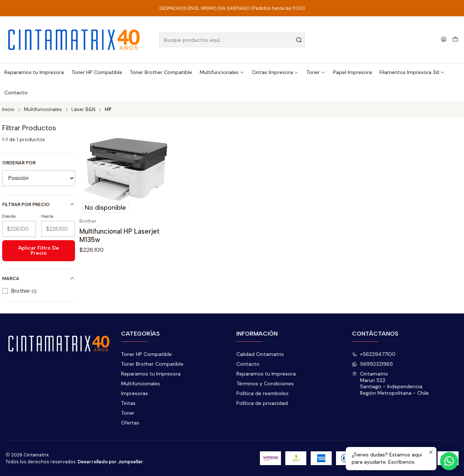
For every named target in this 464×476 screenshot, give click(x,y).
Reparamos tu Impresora (151, 374)
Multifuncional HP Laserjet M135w (119, 235)
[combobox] (232, 40)
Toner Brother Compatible (152, 364)
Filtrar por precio (39, 204)
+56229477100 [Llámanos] (374, 354)
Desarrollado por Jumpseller (110, 462)
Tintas (128, 403)
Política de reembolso (262, 393)
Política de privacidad (262, 403)
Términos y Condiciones (265, 383)
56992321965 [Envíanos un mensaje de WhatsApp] (372, 364)
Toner (128, 413)
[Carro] (455, 40)
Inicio (8, 110)
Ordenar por (19, 163)
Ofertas (130, 423)
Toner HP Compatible (146, 354)
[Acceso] (444, 40)
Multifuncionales (43, 110)
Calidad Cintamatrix (260, 354)
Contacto (248, 364)
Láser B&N (83, 110)
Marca (39, 278)
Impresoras (134, 393)
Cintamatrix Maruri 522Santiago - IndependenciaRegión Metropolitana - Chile (390, 383)
